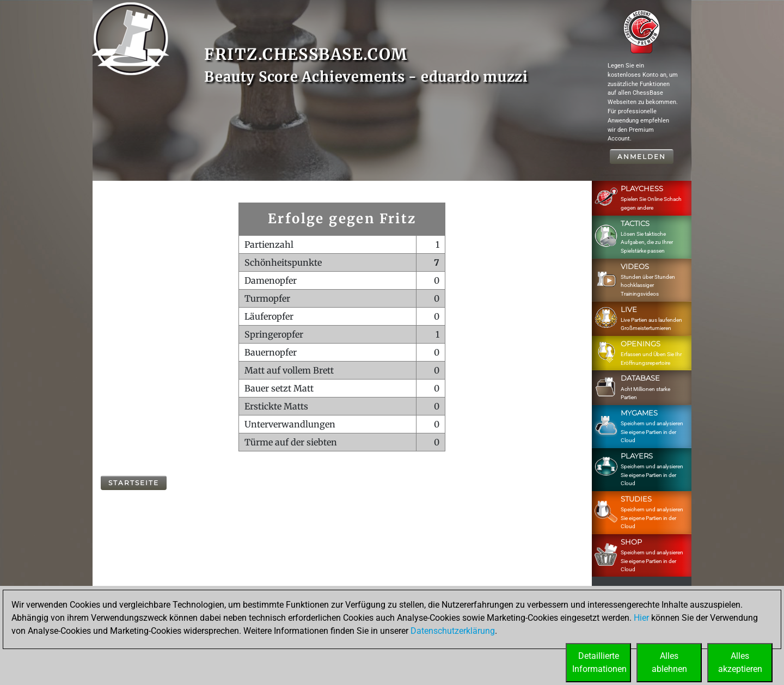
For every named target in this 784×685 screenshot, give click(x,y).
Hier (641, 618)
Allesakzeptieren (740, 662)
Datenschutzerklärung (453, 631)
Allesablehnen (669, 662)
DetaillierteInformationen (599, 662)
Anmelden (642, 157)
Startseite (134, 483)
